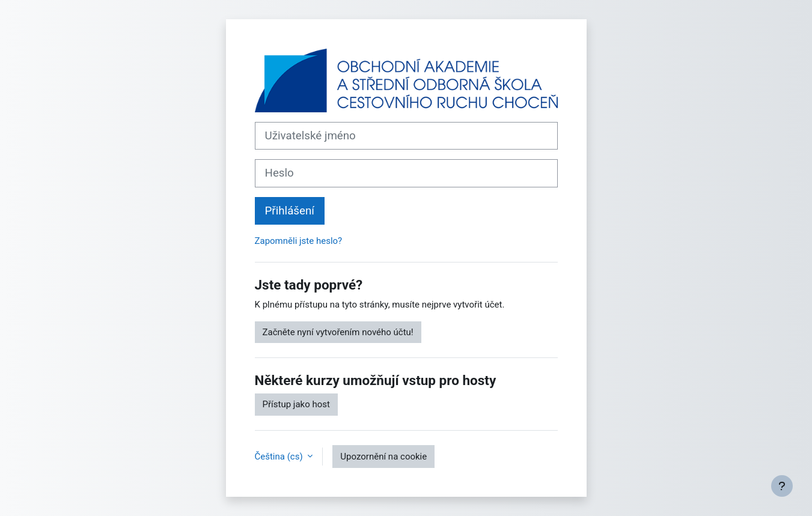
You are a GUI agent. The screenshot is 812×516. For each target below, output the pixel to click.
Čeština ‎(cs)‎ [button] (280, 457)
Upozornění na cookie (383, 457)
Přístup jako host (296, 404)
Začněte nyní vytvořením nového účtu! (338, 332)
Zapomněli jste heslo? (299, 241)
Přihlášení (290, 211)
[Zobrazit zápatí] (782, 486)
